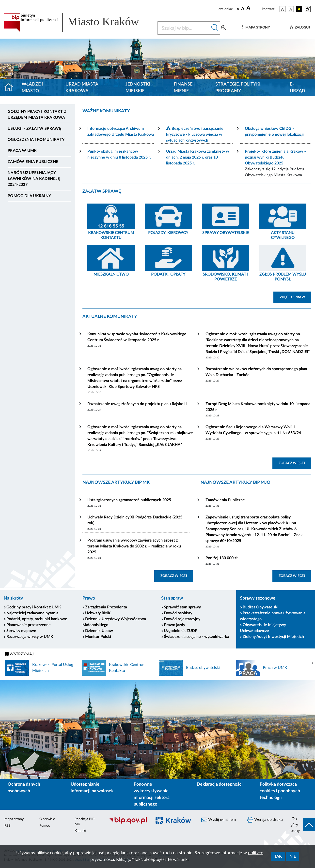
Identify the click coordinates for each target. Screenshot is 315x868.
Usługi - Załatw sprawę (34, 129)
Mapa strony (14, 819)
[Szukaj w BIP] (184, 28)
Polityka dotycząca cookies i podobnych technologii (280, 791)
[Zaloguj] (300, 28)
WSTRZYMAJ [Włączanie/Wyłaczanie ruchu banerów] (19, 654)
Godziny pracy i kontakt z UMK (34, 607)
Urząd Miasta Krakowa (82, 88)
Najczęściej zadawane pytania (32, 613)
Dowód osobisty (178, 613)
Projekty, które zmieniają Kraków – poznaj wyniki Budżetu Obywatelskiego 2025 (276, 157)
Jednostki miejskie (138, 88)
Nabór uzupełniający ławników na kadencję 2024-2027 (34, 179)
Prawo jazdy (174, 625)
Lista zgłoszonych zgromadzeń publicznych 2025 (129, 500)
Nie (293, 856)
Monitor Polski (98, 637)
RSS (8, 826)
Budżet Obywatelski (260, 607)
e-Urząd (298, 88)
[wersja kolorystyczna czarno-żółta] (299, 9)
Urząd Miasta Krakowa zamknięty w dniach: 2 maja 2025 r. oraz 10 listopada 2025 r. (198, 157)
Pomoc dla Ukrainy (29, 196)
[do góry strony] (300, 825)
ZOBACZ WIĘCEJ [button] (292, 463)
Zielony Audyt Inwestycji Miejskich (273, 637)
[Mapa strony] (256, 28)
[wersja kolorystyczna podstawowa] (283, 9)
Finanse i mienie (184, 88)
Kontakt (80, 831)
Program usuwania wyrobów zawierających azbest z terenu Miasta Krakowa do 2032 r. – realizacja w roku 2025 (134, 546)
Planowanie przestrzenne (29, 625)
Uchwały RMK (98, 613)
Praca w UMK (22, 151)
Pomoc (45, 826)
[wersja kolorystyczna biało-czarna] (291, 9)
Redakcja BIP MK (84, 822)
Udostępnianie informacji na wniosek (92, 788)
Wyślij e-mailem (219, 820)
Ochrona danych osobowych (24, 788)
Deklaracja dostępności (220, 784)
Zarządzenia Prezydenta (106, 607)
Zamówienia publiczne (33, 162)
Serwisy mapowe (21, 631)
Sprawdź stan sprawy (182, 607)
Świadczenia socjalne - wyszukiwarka (197, 637)
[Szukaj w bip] (215, 28)
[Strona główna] (11, 88)
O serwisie (47, 819)
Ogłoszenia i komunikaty (36, 140)
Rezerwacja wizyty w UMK (30, 637)
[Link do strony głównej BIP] (78, 22)
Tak (278, 856)
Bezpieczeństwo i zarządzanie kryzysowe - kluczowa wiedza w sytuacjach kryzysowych (195, 134)
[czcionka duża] (253, 8)
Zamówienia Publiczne (225, 500)
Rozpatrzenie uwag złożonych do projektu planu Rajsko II (137, 404)
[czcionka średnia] (243, 9)
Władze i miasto (32, 88)
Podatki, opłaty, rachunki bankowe (37, 619)
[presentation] (313, 663)
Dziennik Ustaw (99, 631)
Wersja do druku (265, 820)
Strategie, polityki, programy (238, 88)
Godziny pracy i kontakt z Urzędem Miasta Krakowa (37, 115)
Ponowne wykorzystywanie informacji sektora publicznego (152, 794)
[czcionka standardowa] (238, 9)
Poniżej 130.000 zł (221, 558)
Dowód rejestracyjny (182, 619)
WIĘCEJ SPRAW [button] (292, 297)
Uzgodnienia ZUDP (181, 631)
